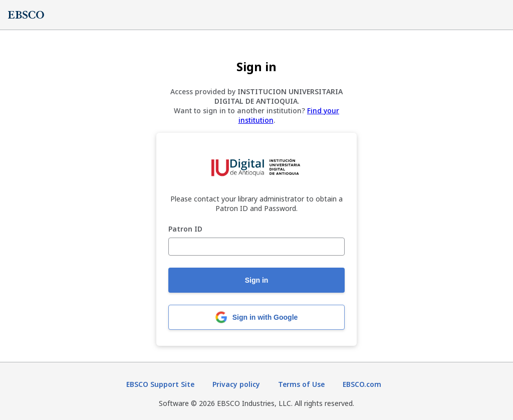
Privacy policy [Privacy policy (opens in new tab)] (236, 384)
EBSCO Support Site (160, 384)
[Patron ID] (256, 247)
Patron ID (185, 229)
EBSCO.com (362, 384)
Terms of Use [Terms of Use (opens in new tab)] (301, 384)
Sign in (257, 280)
